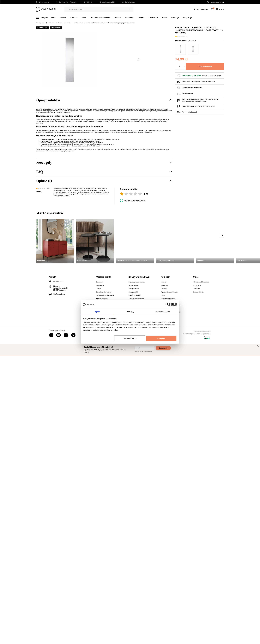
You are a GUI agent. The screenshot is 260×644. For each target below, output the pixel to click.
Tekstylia (141, 18)
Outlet (165, 18)
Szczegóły (44, 162)
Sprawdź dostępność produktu (192, 88)
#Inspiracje (187, 18)
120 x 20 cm (206, 41)
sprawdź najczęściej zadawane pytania (194, 101)
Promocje (175, 18)
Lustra (60, 23)
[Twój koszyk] (220, 9)
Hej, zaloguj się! (202, 9)
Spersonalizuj (130, 338)
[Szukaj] (130, 10)
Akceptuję (161, 338)
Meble (53, 18)
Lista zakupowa (214, 8)
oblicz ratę (193, 112)
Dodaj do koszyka (205, 66)
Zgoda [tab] (97, 312)
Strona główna (40, 23)
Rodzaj (68, 23)
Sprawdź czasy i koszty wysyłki (212, 76)
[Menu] (43, 18)
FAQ (40, 172)
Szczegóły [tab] (130, 312)
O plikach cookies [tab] (163, 312)
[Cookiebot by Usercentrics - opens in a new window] (167, 304)
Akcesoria (51, 23)
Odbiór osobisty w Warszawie (66, 2)
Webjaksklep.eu (207, 331)
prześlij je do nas (211, 99)
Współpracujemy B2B (107, 2)
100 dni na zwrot (42, 2)
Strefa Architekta (129, 2)
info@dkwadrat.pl (59, 294)
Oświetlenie (153, 18)
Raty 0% (88, 2)
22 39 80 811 (220, 2)
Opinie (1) (44, 181)
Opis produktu (48, 100)
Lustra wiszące (79, 23)
